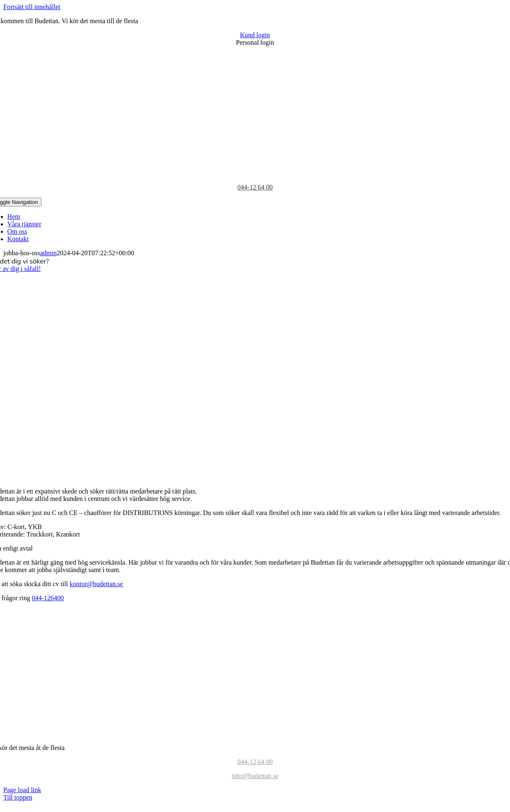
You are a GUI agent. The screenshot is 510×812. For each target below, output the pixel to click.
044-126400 (48, 598)
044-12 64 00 (255, 187)
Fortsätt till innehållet (32, 7)
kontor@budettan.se (96, 584)
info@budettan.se (255, 776)
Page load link (22, 790)
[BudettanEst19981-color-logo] (255, 734)
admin (48, 253)
